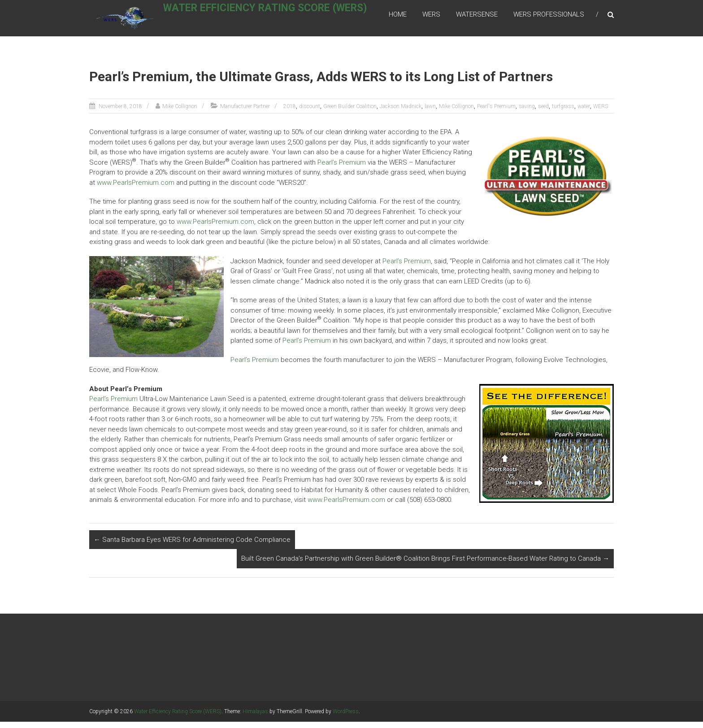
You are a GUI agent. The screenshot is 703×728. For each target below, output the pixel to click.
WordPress (346, 718)
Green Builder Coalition (350, 113)
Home (398, 17)
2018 (290, 113)
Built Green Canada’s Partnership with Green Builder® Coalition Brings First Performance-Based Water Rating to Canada (425, 565)
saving (527, 113)
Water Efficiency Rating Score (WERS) (276, 16)
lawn (430, 113)
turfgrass (563, 113)
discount (310, 113)
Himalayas (255, 718)
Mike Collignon (180, 113)
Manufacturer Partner (245, 113)
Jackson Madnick (401, 113)
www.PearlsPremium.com (136, 189)
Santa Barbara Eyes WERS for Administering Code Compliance (192, 546)
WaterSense (477, 17)
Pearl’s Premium (342, 169)
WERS (431, 17)
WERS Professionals (549, 17)
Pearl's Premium (496, 113)
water (584, 113)
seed (543, 113)
